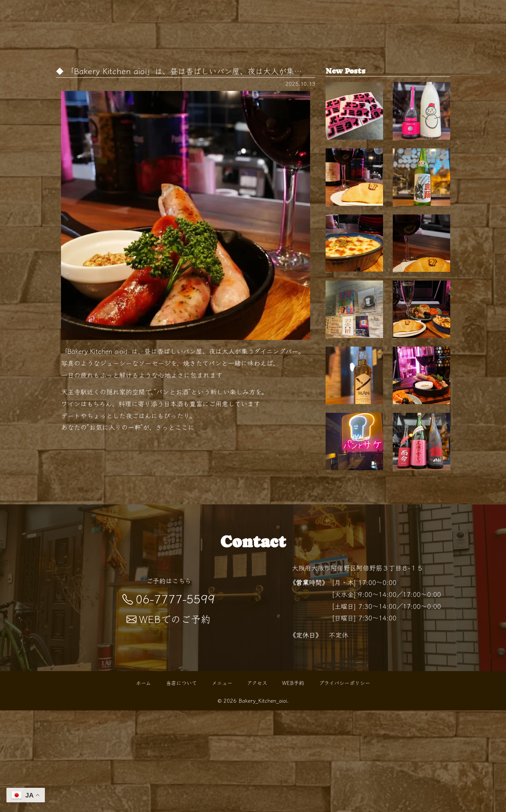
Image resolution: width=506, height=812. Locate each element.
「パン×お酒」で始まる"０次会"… (354, 535)
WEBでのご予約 (169, 721)
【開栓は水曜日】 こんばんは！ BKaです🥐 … (421, 120)
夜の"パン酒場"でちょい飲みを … (421, 369)
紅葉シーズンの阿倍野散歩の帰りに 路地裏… (421, 286)
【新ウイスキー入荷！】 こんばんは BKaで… (354, 452)
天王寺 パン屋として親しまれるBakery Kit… (354, 203)
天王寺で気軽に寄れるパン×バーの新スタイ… (354, 369)
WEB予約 (293, 784)
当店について (181, 784)
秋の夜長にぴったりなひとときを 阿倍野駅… (421, 452)
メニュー (222, 784)
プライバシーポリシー (344, 784)
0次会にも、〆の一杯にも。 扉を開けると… (354, 286)
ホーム (143, 784)
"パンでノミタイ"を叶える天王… (354, 120)
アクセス (257, 784)
